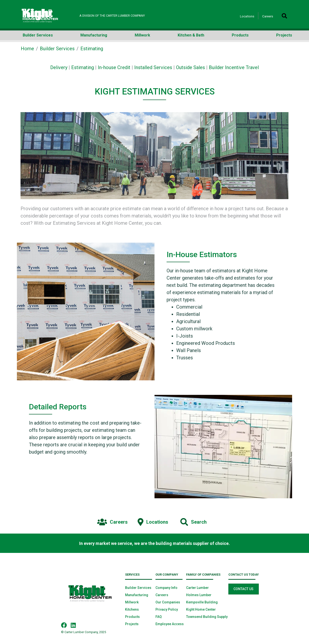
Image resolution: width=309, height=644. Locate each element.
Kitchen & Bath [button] (191, 35)
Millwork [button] (142, 35)
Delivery (59, 67)
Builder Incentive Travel (234, 67)
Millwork (132, 602)
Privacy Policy (167, 609)
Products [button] (240, 35)
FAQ (159, 617)
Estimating (83, 67)
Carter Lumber (197, 588)
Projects (132, 624)
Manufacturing (137, 595)
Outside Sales (190, 67)
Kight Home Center (201, 609)
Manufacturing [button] (94, 35)
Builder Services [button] (38, 35)
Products (132, 617)
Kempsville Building (202, 602)
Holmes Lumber (199, 595)
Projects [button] (284, 35)
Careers (268, 16)
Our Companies (168, 602)
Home (27, 49)
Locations (247, 16)
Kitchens (132, 609)
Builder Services (57, 49)
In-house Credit (114, 67)
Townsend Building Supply (207, 617)
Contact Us (243, 589)
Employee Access (170, 624)
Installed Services (153, 67)
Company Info (166, 588)
